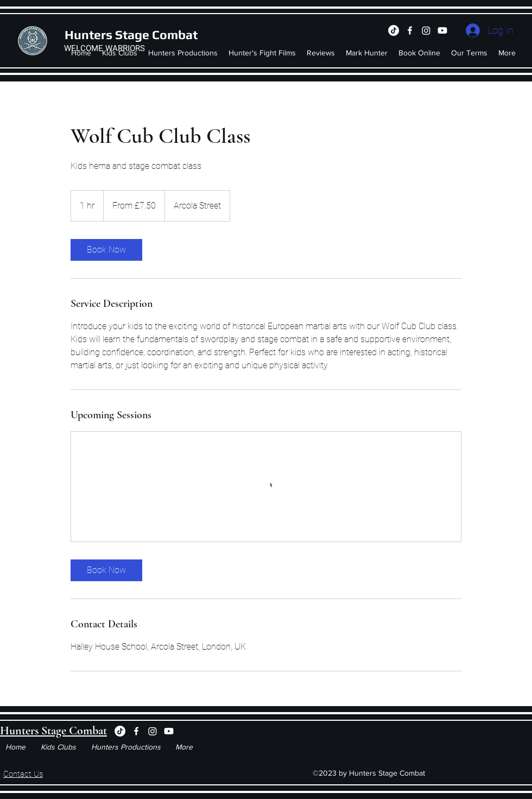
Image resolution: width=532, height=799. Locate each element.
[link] (106, 250)
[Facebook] (410, 30)
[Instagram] (426, 30)
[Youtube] (442, 30)
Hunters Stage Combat (131, 34)
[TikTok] (394, 30)
